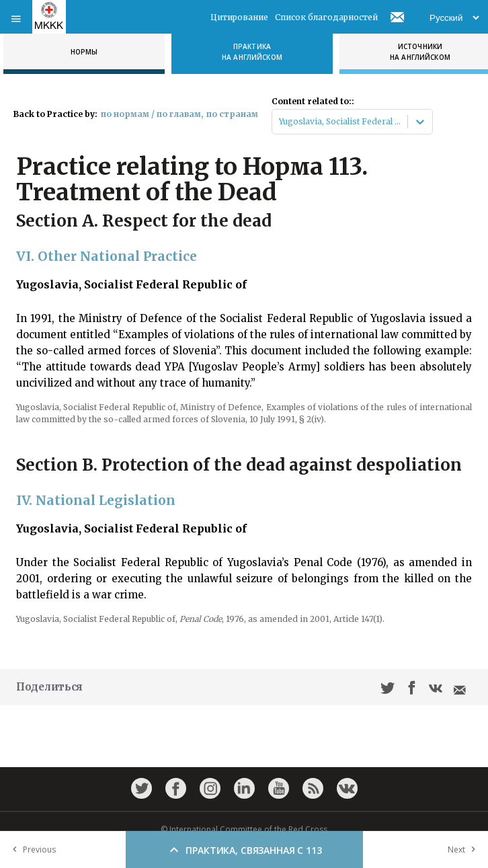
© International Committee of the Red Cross (244, 829)
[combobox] (280, 122)
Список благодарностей (326, 17)
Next (464, 850)
